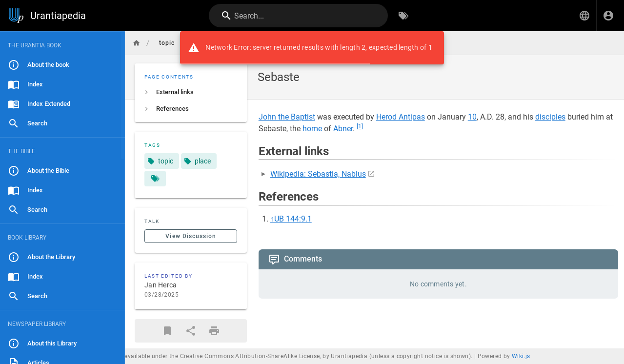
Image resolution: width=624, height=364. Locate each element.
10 (472, 117)
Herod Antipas (401, 117)
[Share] (191, 331)
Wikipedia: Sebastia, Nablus (318, 174)
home (312, 129)
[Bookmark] (167, 331)
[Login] (608, 16)
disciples (550, 117)
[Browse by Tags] (403, 16)
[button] (584, 16)
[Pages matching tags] (155, 179)
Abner (343, 129)
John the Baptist (287, 117)
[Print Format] (214, 331)
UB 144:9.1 (293, 219)
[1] (360, 126)
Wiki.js (521, 356)
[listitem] (191, 92)
